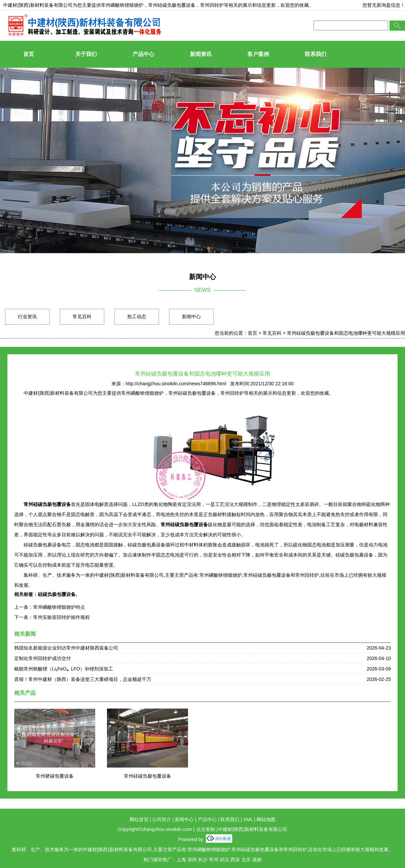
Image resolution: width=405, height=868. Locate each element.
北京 (246, 860)
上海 (181, 860)
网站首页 (139, 819)
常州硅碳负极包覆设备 (147, 776)
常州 (214, 860)
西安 (235, 860)
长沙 (203, 860)
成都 (257, 860)
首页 (29, 54)
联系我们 (316, 54)
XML (248, 819)
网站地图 (266, 819)
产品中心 (143, 54)
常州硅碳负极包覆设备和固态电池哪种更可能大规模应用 (346, 333)
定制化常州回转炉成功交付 (43, 658)
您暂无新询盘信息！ (384, 5)
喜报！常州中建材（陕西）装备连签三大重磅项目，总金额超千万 (83, 679)
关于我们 (86, 54)
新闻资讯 (201, 54)
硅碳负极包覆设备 (57, 594)
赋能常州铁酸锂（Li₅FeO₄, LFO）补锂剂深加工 (64, 669)
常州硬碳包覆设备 (55, 776)
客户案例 (258, 54)
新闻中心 (191, 317)
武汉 (224, 860)
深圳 (192, 860)
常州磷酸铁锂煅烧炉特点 (59, 607)
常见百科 (82, 317)
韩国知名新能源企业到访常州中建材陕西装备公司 (66, 648)
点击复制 (206, 829)
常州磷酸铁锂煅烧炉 (122, 5)
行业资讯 (27, 317)
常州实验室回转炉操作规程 (61, 617)
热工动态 (137, 317)
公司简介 (162, 819)
